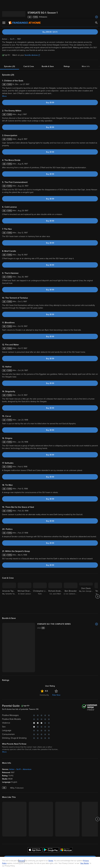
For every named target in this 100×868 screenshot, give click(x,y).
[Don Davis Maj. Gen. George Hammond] (86, 578)
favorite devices (32, 36)
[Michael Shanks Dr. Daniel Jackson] (25, 578)
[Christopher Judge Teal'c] (40, 578)
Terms (51, 842)
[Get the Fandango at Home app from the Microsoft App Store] (66, 831)
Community (44, 676)
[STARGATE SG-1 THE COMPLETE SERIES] (68, 605)
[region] (50, 853)
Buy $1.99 (50, 84)
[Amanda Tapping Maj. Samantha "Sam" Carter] (9, 578)
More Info (86, 48)
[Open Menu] (4, 4)
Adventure (27, 751)
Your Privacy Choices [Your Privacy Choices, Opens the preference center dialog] (40, 864)
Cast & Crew (29, 48)
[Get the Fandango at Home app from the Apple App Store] (35, 831)
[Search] (96, 4)
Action (12, 751)
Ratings (67, 48)
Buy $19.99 (54, 13)
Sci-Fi (19, 751)
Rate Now (56, 676)
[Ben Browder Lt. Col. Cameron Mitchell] (71, 578)
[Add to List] (97, 605)
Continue (59, 864)
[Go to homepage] (25, 4)
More (4, 77)
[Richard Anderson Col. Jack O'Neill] (55, 578)
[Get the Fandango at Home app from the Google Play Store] (51, 831)
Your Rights (85, 845)
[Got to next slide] (98, 578)
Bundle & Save (48, 48)
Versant (22, 842)
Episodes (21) (10, 48)
